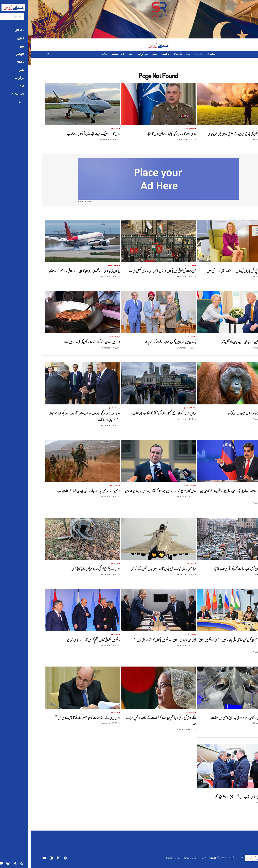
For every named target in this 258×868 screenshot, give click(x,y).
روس (234, 128)
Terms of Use (159, 858)
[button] (17, 54)
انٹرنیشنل (161, 128)
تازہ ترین (238, 128)
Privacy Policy (143, 858)
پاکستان (162, 265)
